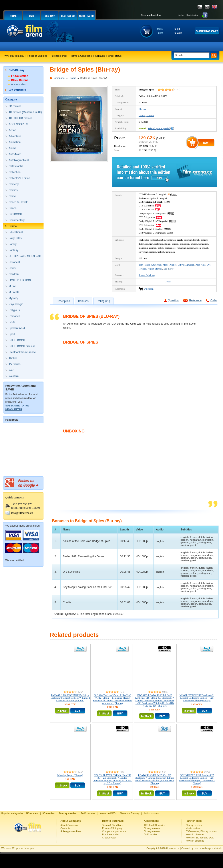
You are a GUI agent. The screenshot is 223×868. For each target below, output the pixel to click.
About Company (69, 825)
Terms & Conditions (81, 56)
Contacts (100, 56)
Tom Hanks (144, 265)
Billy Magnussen (186, 265)
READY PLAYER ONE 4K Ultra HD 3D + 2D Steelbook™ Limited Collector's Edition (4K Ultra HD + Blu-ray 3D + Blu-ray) (112, 779)
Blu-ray (142, 109)
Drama (73, 78)
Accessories (18, 84)
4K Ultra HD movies (155, 825)
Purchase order (59, 56)
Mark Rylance (170, 265)
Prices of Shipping (37, 56)
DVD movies (151, 834)
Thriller (150, 115)
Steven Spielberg (147, 275)
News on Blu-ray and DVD (200, 838)
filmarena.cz (173, 848)
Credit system (110, 838)
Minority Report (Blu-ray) (70, 775)
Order (214, 300)
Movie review (193, 828)
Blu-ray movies (152, 828)
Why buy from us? (14, 56)
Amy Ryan (156, 265)
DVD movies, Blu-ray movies (201, 831)
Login (181, 15)
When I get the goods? (159, 128)
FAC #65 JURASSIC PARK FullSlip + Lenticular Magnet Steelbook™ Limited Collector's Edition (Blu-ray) (70, 698)
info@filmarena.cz (22, 513)
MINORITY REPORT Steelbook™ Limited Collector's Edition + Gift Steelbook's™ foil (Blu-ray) (197, 698)
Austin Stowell (155, 269)
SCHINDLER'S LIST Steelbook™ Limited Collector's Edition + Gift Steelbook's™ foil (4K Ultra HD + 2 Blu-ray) (197, 779)
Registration (192, 15)
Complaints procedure (114, 831)
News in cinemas (195, 834)
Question (173, 300)
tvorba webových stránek (208, 848)
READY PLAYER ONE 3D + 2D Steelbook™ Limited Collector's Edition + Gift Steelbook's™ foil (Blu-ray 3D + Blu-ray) (154, 779)
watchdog (149, 289)
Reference (195, 300)
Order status (115, 56)
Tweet (168, 282)
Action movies (151, 813)
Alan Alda (200, 265)
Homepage (59, 78)
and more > (169, 269)
